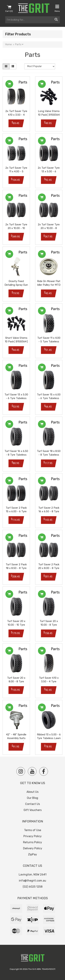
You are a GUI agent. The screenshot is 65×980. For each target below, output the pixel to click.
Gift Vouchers (33, 810)
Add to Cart (9, 84)
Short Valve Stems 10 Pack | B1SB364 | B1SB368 (16, 342)
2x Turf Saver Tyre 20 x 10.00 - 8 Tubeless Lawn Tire (49, 228)
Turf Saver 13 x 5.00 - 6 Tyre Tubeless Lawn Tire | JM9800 (16, 398)
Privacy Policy (32, 836)
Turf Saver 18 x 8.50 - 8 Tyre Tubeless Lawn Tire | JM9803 (49, 455)
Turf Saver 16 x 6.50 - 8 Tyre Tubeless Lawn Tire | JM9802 (16, 455)
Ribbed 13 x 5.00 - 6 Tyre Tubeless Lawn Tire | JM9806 (49, 738)
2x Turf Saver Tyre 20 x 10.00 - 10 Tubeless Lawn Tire (16, 228)
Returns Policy (32, 842)
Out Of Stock (9, 707)
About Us (32, 792)
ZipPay (32, 854)
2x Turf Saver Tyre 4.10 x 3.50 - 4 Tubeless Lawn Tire (16, 115)
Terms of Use (33, 830)
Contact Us (32, 804)
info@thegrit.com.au (32, 881)
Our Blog (32, 798)
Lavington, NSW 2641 (33, 875)
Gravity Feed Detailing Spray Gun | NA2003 (16, 285)
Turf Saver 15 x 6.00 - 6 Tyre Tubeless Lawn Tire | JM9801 (49, 398)
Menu (57, 8)
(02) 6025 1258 (33, 887)
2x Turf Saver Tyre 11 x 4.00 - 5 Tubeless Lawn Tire (16, 171)
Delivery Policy (33, 848)
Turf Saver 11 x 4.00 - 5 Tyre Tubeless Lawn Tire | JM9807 (49, 342)
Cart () (9, 8)
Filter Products (18, 34)
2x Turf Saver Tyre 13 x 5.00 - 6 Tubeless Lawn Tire (49, 171)
